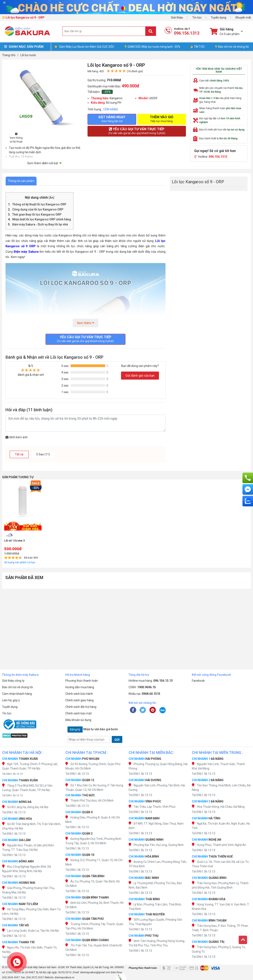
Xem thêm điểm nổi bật (43, 163)
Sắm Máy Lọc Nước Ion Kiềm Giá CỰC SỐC (87, 47)
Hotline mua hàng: (151, 681)
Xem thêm (85, 323)
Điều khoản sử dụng (78, 720)
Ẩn (51, 198)
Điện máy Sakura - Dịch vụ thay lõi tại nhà (40, 224)
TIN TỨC (198, 47)
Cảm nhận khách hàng (17, 694)
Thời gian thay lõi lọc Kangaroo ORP (37, 214)
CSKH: (142, 687)
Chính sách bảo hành (79, 694)
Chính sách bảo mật (79, 713)
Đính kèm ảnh (17, 437)
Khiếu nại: (144, 694)
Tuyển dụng (219, 18)
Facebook (198, 681)
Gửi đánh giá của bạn (140, 376)
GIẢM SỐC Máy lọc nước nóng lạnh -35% (153, 47)
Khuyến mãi (243, 18)
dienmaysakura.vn (64, 977)
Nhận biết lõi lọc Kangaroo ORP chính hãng (42, 219)
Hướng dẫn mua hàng (80, 687)
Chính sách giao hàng (79, 700)
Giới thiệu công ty (13, 681)
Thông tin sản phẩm (21, 181)
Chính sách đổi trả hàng (81, 707)
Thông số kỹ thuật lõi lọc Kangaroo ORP (40, 204)
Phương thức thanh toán (82, 681)
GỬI (117, 740)
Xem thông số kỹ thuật (16, 138)
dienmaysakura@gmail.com (95, 972)
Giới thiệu (177, 18)
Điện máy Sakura (26, 252)
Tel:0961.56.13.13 (12, 774)
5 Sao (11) (43, 454)
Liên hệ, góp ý (11, 700)
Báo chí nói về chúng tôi (232, 47)
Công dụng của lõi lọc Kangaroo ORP (38, 209)
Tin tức (197, 18)
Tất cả (19, 454)
